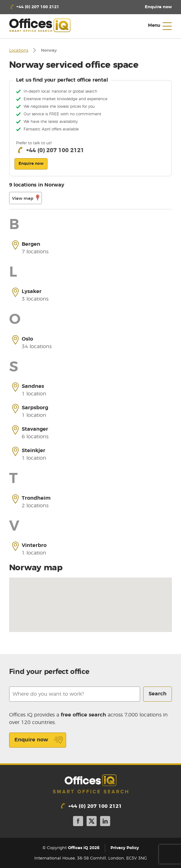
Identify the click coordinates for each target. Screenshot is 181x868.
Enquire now (39, 740)
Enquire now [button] (31, 164)
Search (158, 694)
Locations (19, 51)
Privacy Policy (125, 848)
